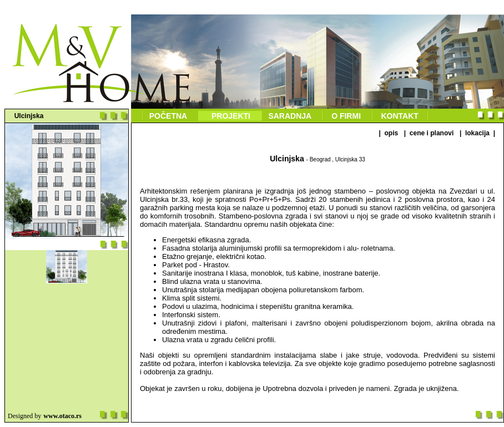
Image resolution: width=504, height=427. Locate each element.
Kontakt (400, 116)
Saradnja (291, 116)
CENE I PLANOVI (432, 133)
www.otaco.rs (62, 416)
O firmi (347, 116)
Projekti (230, 116)
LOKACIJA (477, 133)
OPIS (391, 133)
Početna (169, 116)
